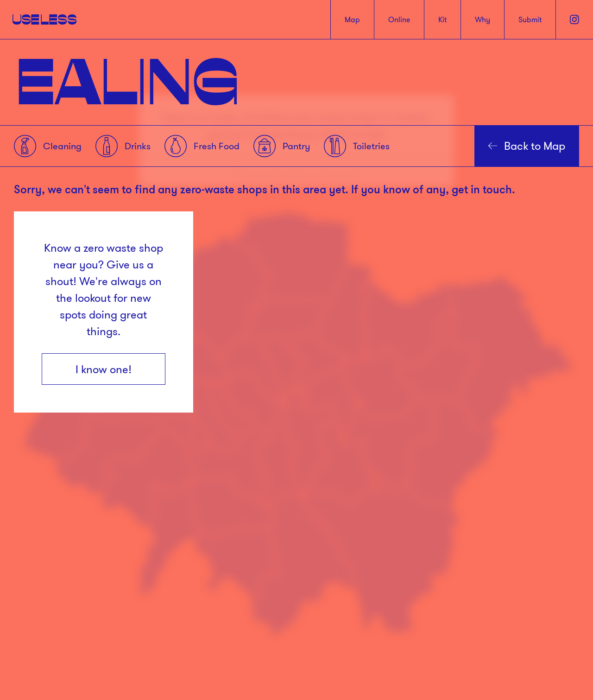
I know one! (104, 369)
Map (352, 19)
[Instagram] (574, 19)
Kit (442, 19)
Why (483, 19)
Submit (530, 19)
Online (399, 19)
